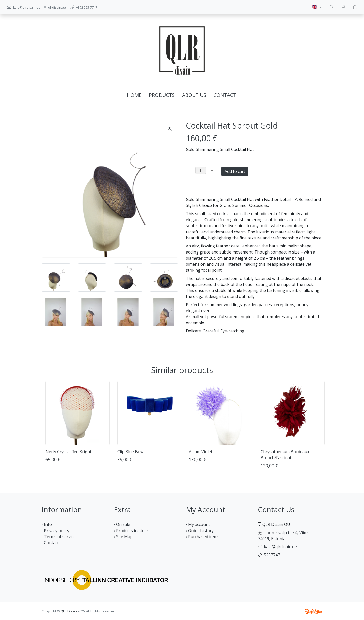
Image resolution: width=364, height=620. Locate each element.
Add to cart (235, 171)
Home (134, 95)
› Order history (200, 531)
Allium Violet (201, 452)
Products (162, 95)
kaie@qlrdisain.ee (280, 547)
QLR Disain (69, 611)
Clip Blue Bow (130, 452)
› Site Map (123, 537)
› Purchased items (203, 537)
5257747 (272, 555)
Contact (225, 95)
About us (194, 95)
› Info (47, 524)
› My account (198, 524)
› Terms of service (59, 537)
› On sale (122, 524)
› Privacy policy (55, 531)
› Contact (50, 543)
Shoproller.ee (313, 611)
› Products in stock (131, 531)
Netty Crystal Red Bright (69, 452)
